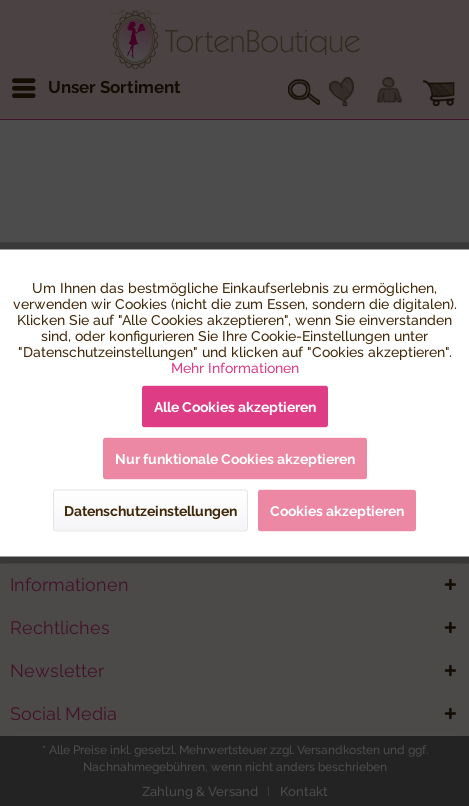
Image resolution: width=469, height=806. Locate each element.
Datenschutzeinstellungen (150, 511)
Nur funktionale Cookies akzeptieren (235, 459)
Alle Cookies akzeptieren (235, 407)
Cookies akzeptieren (337, 511)
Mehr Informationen (235, 368)
